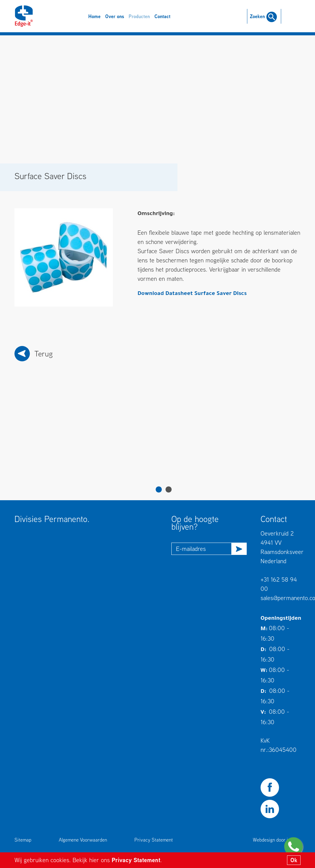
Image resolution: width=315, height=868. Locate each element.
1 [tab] (159, 489)
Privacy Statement (136, 860)
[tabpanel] (54, 438)
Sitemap (23, 840)
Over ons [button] (115, 16)
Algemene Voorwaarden (83, 840)
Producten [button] (139, 16)
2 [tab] (169, 489)
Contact (162, 16)
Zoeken (263, 16)
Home (94, 16)
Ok (294, 860)
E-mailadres (191, 549)
